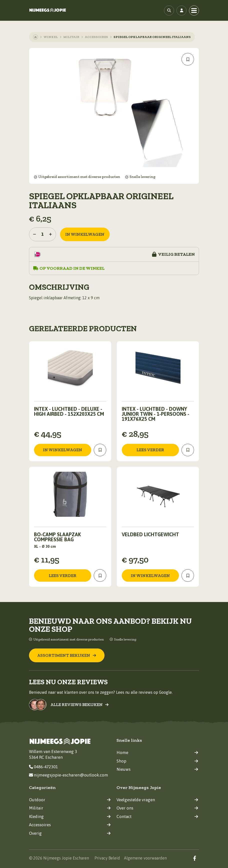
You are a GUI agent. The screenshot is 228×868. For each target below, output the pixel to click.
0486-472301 (43, 767)
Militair (71, 37)
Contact (157, 816)
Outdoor (70, 800)
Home (157, 752)
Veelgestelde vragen (157, 800)
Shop (157, 761)
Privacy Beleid (107, 858)
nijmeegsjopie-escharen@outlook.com (68, 775)
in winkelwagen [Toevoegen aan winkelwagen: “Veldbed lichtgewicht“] (150, 575)
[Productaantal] (42, 234)
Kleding (70, 816)
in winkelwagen (85, 234)
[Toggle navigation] (194, 10)
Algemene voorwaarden (145, 858)
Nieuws (157, 769)
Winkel (51, 37)
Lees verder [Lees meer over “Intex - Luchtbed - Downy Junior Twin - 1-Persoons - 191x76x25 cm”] (150, 450)
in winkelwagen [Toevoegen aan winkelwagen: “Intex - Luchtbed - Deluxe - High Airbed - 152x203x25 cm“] (63, 450)
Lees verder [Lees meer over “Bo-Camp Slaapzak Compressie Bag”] (63, 575)
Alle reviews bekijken (80, 705)
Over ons (157, 808)
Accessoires (96, 37)
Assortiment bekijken (67, 655)
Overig (70, 833)
